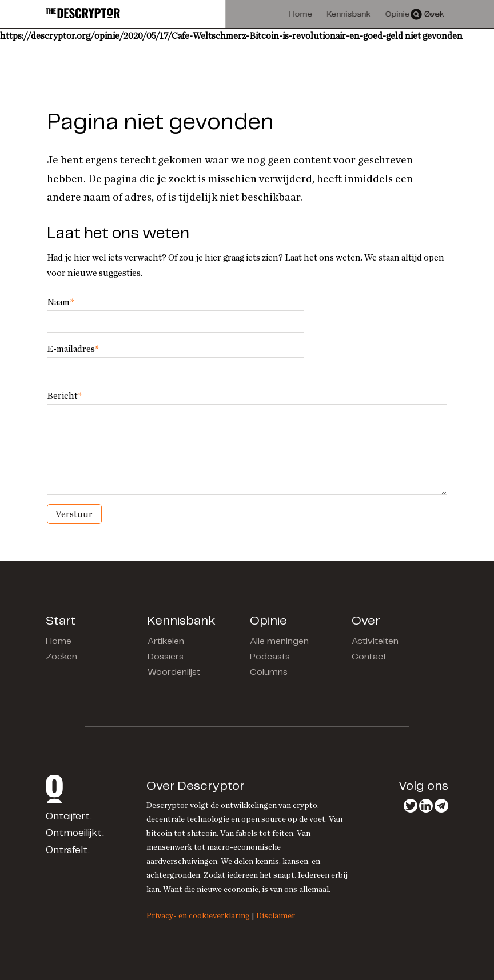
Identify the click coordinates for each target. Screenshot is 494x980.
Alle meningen (279, 641)
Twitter (411, 806)
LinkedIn (426, 806)
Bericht (64, 396)
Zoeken (61, 657)
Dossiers (166, 657)
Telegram (441, 806)
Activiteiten (375, 641)
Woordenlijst (174, 672)
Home (59, 641)
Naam (60, 302)
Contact (369, 657)
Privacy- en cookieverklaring (198, 916)
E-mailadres (73, 349)
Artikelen (166, 641)
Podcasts (270, 657)
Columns (269, 672)
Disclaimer (276, 916)
